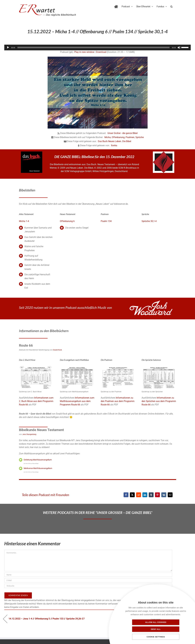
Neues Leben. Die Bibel (120, 141)
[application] (97, 47)
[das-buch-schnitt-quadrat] (32, 153)
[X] (132, 495)
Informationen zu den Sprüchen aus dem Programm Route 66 (159, 401)
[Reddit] (139, 495)
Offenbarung (118, 137)
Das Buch (103, 141)
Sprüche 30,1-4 (149, 221)
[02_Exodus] (36, 367)
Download (101, 52)
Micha (108, 137)
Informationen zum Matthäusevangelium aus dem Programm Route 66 (77, 401)
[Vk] (164, 495)
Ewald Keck (57, 350)
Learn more (156, 619)
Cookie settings (156, 637)
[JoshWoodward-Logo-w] (151, 302)
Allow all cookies (141, 629)
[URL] (88, 586)
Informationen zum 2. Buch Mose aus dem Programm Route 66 (36, 401)
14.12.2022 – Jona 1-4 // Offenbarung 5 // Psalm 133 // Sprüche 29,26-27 (47, 619)
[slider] (94, 47)
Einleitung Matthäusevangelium (38, 460)
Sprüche (140, 137)
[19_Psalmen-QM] (118, 367)
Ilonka (114, 145)
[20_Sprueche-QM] (159, 367)
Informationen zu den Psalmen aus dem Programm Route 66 (118, 401)
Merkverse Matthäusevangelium (38, 468)
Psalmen (130, 137)
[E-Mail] (170, 495)
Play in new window (84, 52)
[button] (171, 6)
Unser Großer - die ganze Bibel (122, 133)
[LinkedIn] (145, 495)
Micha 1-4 (24, 221)
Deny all (170, 629)
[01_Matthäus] (77, 367)
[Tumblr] (151, 495)
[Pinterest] (157, 495)
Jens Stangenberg (29, 434)
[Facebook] (126, 495)
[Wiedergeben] (8, 47)
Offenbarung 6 (67, 221)
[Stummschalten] (179, 47)
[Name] (88, 575)
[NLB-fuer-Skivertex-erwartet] (164, 153)
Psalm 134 (106, 221)
